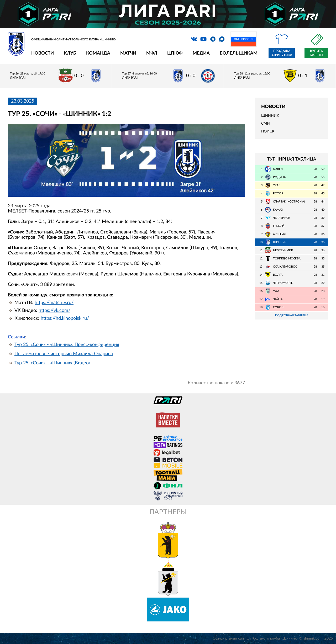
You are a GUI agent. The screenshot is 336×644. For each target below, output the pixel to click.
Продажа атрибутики (282, 53)
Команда (98, 53)
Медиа (201, 53)
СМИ (266, 124)
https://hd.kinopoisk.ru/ (65, 318)
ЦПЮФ (175, 53)
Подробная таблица (292, 315)
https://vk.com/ (54, 311)
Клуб (70, 53)
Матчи (128, 53)
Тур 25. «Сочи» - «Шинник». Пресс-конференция (67, 345)
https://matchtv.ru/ (54, 303)
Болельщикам (239, 53)
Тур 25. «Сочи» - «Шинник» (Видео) (52, 363)
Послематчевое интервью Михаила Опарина (64, 354)
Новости (43, 53)
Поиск (268, 131)
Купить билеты (316, 53)
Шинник (270, 116)
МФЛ (152, 53)
